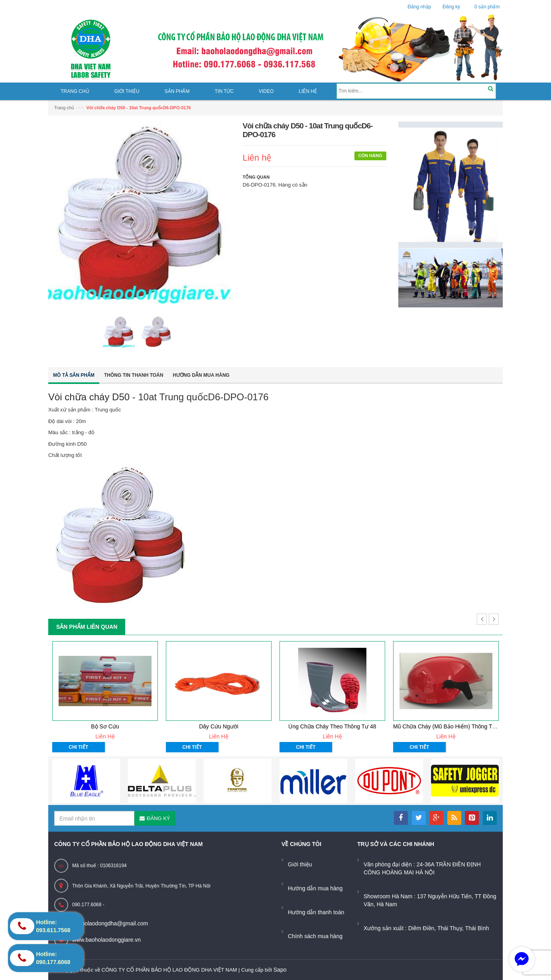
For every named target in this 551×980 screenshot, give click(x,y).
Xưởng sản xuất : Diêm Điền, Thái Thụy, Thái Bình (426, 928)
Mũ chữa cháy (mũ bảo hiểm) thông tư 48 (448, 726)
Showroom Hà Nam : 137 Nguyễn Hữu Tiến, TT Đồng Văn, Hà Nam (430, 900)
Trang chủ (64, 108)
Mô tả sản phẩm (74, 375)
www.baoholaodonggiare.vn (106, 940)
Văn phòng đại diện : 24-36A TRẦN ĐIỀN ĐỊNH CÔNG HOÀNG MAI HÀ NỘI (422, 868)
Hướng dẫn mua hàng (201, 375)
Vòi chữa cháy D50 (89, 397)
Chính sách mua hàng (315, 936)
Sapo (280, 970)
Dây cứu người (219, 726)
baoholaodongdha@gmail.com (110, 923)
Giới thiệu (300, 864)
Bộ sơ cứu (105, 726)
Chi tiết (78, 747)
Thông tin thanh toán (134, 375)
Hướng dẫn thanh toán (316, 912)
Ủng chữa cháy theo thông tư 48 (332, 726)
